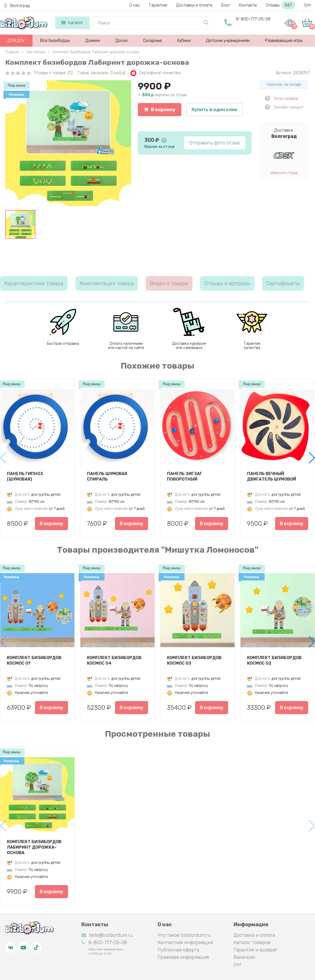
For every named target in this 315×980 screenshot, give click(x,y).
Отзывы (280, 5)
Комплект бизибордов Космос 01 (34, 660)
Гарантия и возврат (256, 950)
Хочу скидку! (286, 98)
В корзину (160, 110)
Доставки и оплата (194, 5)
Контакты (248, 5)
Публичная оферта (178, 950)
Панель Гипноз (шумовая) (25, 476)
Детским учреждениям (228, 41)
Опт (308, 5)
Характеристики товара (34, 283)
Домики (93, 41)
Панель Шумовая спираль (107, 476)
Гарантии (158, 5)
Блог (226, 5)
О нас (135, 5)
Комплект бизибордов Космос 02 (274, 660)
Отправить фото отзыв (215, 143)
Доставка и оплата (254, 935)
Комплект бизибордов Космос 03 (194, 660)
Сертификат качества (156, 73)
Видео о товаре (169, 283)
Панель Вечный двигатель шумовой (272, 476)
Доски (122, 41)
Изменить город (284, 173)
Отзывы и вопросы (227, 283)
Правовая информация (183, 957)
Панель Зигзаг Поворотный (185, 476)
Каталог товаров (252, 943)
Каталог (72, 23)
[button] (311, 458)
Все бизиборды (55, 41)
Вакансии (244, 957)
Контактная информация (185, 943)
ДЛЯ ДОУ (16, 41)
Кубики (184, 41)
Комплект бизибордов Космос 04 (114, 660)
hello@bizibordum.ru (107, 935)
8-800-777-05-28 (253, 19)
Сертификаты (283, 283)
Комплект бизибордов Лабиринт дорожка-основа (34, 847)
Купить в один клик (214, 110)
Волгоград (17, 6)
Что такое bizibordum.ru (184, 935)
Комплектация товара (107, 283)
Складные (153, 41)
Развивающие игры (284, 41)
